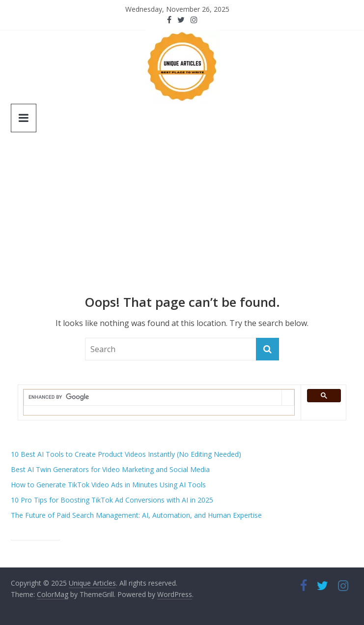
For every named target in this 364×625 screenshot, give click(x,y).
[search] (153, 397)
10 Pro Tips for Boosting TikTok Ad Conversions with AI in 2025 (112, 500)
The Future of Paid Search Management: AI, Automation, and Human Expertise (136, 515)
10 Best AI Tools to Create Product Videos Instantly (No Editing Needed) (126, 454)
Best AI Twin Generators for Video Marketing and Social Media (110, 469)
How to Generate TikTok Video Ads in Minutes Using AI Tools (108, 485)
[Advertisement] (182, 221)
